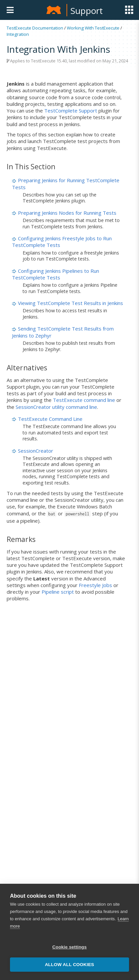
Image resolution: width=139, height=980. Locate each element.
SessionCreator (36, 451)
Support (87, 11)
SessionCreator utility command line (56, 407)
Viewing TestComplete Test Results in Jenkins (70, 303)
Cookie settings (69, 947)
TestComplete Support (71, 111)
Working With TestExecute (93, 28)
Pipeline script (58, 592)
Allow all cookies (69, 965)
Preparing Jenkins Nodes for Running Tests (67, 213)
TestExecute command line (84, 400)
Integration (18, 34)
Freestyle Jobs (95, 585)
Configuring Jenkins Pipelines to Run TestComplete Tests (56, 274)
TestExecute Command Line (50, 419)
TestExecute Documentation (35, 28)
